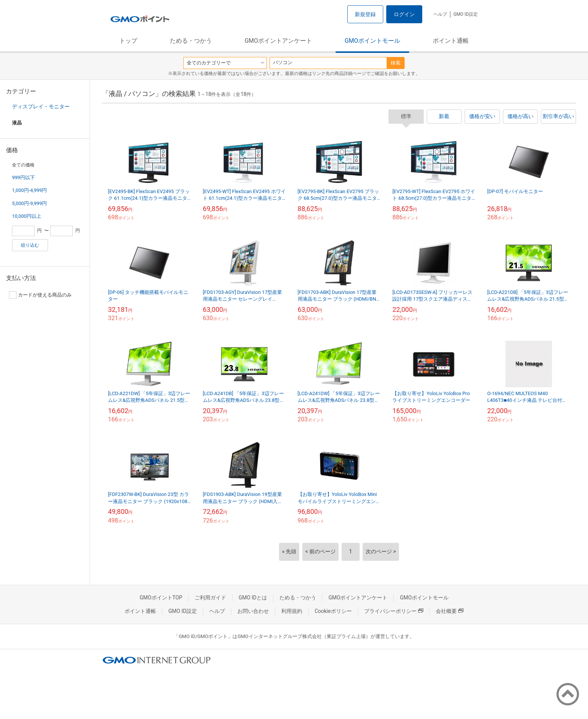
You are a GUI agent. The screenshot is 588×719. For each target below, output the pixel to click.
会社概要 (450, 611)
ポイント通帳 (451, 41)
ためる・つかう (191, 41)
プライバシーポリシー (394, 611)
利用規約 (292, 611)
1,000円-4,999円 (29, 190)
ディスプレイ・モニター (41, 106)
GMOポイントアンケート (278, 41)
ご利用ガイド (210, 598)
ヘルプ (440, 14)
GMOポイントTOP (161, 598)
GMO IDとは (253, 598)
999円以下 (23, 178)
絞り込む (30, 245)
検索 (396, 63)
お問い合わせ (253, 611)
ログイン (404, 14)
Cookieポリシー (333, 611)
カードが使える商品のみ (40, 295)
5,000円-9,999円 (29, 203)
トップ (128, 41)
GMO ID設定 (466, 14)
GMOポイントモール (372, 41)
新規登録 (365, 14)
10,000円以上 (27, 216)
